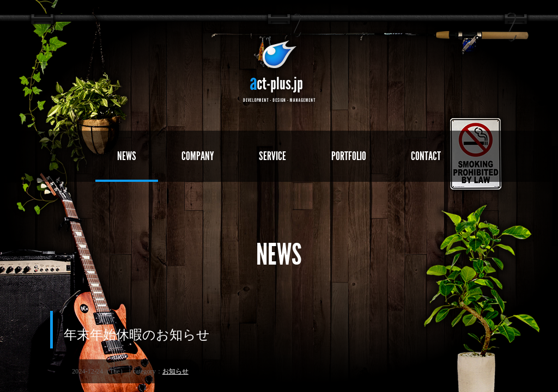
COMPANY (197, 156)
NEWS (126, 156)
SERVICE (272, 156)
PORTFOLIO (349, 156)
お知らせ (175, 372)
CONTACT (426, 156)
